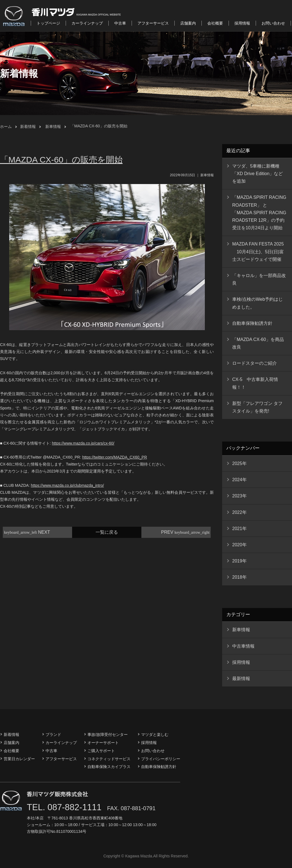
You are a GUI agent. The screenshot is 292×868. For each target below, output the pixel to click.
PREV (185, 532)
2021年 (239, 529)
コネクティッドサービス (109, 759)
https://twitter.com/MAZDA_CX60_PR (115, 457)
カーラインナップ (87, 23)
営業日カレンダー (19, 759)
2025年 (239, 463)
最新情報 (241, 679)
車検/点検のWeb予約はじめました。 (257, 303)
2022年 (239, 512)
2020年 (239, 545)
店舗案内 (188, 23)
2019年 (239, 561)
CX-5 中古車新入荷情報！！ (255, 383)
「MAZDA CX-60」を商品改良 (258, 343)
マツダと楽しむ (155, 735)
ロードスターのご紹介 (255, 363)
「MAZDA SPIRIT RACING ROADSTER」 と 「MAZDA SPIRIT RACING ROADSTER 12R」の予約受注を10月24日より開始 (259, 213)
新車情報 (53, 127)
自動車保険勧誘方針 (252, 323)
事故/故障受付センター (108, 735)
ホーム (6, 127)
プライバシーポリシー (161, 759)
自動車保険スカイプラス (109, 767)
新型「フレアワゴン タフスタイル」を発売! (257, 407)
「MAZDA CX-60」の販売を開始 (99, 126)
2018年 (239, 577)
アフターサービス (153, 23)
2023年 (239, 496)
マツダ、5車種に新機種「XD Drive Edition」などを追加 (257, 174)
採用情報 (242, 23)
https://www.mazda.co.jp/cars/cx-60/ (83, 443)
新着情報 (28, 127)
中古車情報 (243, 646)
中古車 (120, 23)
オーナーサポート (103, 743)
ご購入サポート (101, 751)
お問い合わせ (273, 23)
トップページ (48, 23)
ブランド (53, 735)
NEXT (27, 532)
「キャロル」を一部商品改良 (259, 279)
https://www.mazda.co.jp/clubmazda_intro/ (67, 485)
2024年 (239, 480)
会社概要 (215, 23)
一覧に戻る (107, 532)
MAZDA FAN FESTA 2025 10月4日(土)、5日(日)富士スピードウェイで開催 (258, 251)
